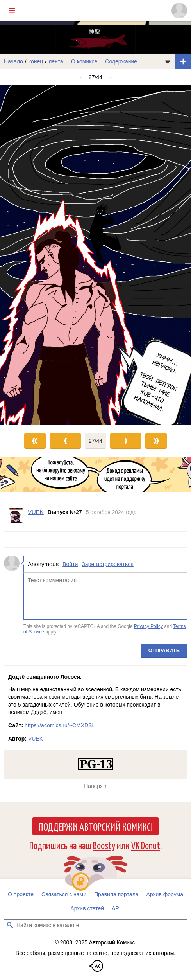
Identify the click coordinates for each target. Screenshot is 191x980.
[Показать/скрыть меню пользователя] (179, 11)
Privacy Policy (148, 626)
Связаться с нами (64, 894)
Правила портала (116, 894)
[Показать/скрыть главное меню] (12, 11)
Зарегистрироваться (107, 564)
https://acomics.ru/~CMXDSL (60, 725)
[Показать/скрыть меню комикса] (168, 61)
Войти (70, 564)
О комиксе (84, 61)
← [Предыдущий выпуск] (82, 77)
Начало (13, 61)
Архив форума (165, 894)
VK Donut (146, 845)
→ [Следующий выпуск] (109, 77)
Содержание (121, 61)
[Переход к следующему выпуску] (95, 255)
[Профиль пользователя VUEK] (16, 516)
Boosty (104, 845)
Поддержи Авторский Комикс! (95, 826)
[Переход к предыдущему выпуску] (24, 255)
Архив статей (87, 908)
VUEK (36, 739)
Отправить (164, 650)
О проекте (21, 894)
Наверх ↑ (95, 786)
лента (56, 61)
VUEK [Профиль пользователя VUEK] (36, 512)
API (116, 908)
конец (36, 61)
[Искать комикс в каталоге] (10, 925)
